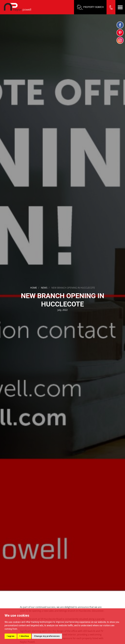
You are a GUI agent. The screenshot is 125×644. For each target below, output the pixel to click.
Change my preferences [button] (47, 636)
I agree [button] (11, 636)
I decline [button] (24, 636)
